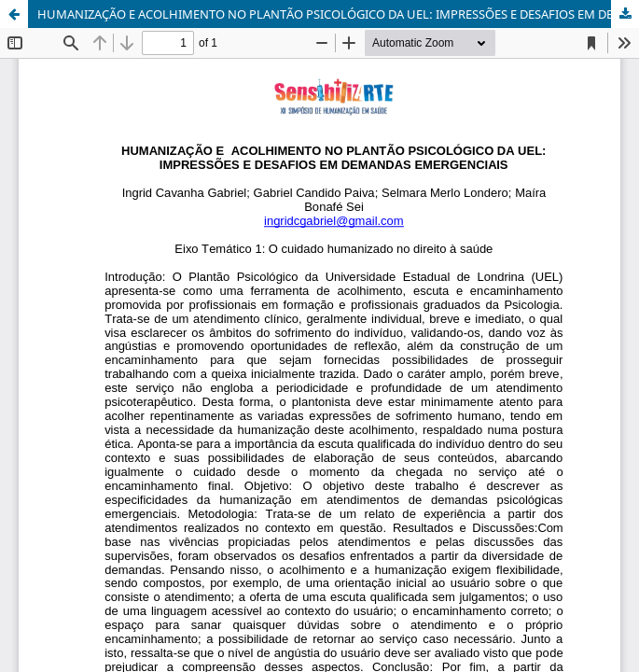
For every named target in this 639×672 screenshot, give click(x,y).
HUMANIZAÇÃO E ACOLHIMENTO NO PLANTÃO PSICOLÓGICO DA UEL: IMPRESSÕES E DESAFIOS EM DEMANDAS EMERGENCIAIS (338, 14)
